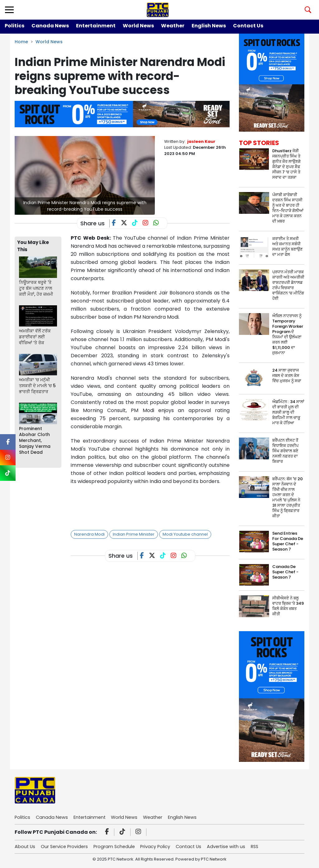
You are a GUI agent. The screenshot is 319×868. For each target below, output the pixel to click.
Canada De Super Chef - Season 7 (285, 572)
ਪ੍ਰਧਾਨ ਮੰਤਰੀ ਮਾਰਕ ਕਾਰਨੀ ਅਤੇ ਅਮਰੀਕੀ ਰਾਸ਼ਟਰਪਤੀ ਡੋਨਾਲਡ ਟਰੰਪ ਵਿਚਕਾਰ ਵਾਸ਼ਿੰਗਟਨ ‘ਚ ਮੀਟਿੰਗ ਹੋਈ (288, 285)
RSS (264, 847)
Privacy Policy (160, 847)
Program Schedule (118, 847)
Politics (14, 26)
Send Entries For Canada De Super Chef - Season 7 (288, 541)
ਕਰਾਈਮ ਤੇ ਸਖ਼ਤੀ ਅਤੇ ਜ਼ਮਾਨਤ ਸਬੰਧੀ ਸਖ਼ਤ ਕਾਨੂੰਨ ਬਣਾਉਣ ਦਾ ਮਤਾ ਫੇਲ (287, 246)
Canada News (50, 26)
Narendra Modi (89, 534)
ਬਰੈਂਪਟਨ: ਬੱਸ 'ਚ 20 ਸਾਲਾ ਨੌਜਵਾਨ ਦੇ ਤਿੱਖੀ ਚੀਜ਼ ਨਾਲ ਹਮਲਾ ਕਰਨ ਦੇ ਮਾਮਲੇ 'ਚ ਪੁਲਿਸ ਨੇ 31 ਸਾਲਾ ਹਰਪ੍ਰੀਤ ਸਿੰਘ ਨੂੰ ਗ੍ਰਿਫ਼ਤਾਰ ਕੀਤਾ (288, 497)
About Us (25, 847)
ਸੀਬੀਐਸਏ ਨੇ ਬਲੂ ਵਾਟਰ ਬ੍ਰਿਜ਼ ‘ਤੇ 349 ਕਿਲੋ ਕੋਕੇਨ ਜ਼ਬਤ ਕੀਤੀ (288, 606)
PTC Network (214, 860)
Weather (173, 26)
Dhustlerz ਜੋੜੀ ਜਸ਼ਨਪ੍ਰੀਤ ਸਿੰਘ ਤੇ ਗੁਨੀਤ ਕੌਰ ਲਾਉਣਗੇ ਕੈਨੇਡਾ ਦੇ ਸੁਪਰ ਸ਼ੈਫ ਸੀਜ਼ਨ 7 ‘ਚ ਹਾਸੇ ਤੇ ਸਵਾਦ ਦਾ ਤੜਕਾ (286, 164)
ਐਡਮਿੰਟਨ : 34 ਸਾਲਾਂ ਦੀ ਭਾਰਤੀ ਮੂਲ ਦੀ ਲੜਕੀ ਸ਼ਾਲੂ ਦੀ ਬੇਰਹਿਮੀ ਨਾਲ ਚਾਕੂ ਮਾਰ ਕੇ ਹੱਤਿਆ (288, 412)
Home (21, 42)
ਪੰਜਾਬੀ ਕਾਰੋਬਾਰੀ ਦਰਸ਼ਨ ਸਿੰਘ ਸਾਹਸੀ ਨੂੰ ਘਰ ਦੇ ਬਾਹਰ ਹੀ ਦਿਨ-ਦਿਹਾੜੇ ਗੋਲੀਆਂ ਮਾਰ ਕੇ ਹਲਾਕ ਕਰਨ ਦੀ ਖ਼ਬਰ (288, 208)
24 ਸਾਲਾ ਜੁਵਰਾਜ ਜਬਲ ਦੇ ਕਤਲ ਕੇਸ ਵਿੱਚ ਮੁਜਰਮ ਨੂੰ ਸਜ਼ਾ (287, 375)
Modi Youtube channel (185, 534)
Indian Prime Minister (134, 534)
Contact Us (248, 26)
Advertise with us (234, 847)
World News (138, 26)
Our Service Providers (66, 847)
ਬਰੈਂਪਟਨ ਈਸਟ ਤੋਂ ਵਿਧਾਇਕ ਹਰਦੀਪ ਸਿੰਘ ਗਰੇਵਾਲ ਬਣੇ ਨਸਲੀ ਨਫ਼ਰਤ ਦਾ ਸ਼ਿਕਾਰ (285, 451)
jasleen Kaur (201, 141)
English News (209, 26)
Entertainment (96, 26)
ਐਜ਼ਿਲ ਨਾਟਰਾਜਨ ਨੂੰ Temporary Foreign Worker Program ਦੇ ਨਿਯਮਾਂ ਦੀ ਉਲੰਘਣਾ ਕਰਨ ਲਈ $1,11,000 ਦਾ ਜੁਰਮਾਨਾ (288, 334)
